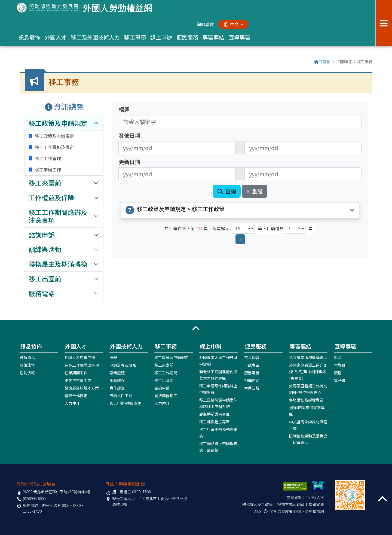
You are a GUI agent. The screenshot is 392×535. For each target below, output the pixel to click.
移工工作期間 (166, 373)
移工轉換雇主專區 (215, 422)
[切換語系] (233, 24)
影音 (338, 357)
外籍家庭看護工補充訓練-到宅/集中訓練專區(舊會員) (308, 372)
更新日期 (130, 162)
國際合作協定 (76, 396)
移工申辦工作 (47, 169)
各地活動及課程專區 (306, 400)
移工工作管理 (47, 158)
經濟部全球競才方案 (82, 388)
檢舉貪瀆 (316, 504)
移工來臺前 (164, 365)
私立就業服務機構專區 (308, 357)
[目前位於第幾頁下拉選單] (295, 228)
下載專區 (252, 365)
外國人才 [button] (56, 37)
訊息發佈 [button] (29, 37)
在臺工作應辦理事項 (82, 365)
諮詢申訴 (162, 388)
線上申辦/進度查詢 (125, 403)
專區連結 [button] (213, 37)
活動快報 (27, 373)
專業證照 (117, 373)
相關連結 (252, 380)
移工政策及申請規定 (54, 136)
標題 (124, 110)
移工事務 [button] (135, 37)
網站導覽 (205, 24)
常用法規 (252, 388)
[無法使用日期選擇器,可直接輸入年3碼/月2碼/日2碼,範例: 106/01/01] (177, 148)
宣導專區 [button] (240, 37)
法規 (113, 357)
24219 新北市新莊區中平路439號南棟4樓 (57, 492)
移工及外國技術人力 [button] (95, 37)
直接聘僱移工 (166, 396)
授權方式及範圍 (291, 504)
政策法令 (27, 365)
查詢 (227, 191)
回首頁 (322, 62)
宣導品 (340, 365)
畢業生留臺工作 (78, 380)
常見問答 (252, 357)
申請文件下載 (121, 396)
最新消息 (27, 357)
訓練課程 (117, 380)
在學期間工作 (76, 373)
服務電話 (252, 373)
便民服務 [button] (187, 37)
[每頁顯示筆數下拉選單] (243, 228)
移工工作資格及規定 (54, 147)
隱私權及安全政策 (258, 504)
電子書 (340, 380)
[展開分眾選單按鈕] (384, 23)
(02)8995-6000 (34, 498)
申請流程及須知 (123, 365)
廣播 (338, 373)
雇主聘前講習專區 (215, 414)
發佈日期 (130, 136)
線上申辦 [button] (161, 37)
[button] (196, 328)
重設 (255, 191)
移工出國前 (164, 380)
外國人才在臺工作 (80, 357)
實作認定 (117, 388)
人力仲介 (72, 403)
